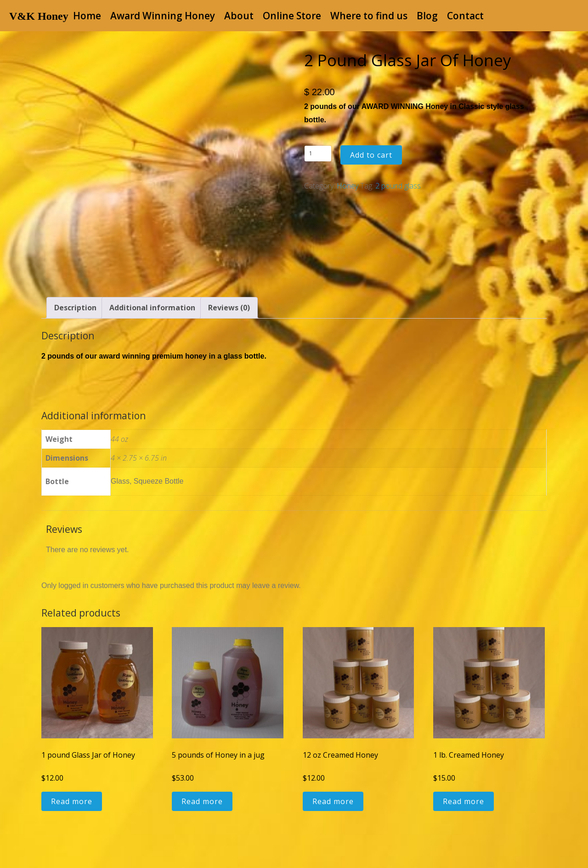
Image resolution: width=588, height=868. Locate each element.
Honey (348, 186)
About (239, 16)
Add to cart (371, 155)
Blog (427, 16)
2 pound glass (398, 186)
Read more (72, 801)
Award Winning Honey (163, 16)
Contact (465, 16)
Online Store (292, 16)
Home (87, 16)
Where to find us (369, 16)
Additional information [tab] (152, 308)
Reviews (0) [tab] (229, 308)
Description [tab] (75, 308)
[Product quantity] (318, 154)
